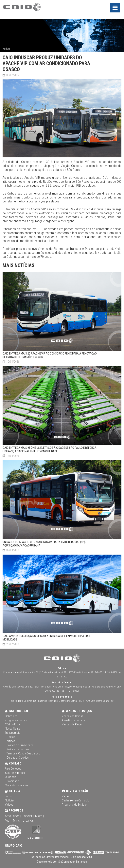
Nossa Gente (13, 729)
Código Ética (12, 724)
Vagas (66, 796)
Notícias (10, 800)
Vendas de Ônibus (73, 716)
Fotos (8, 796)
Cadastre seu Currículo (76, 800)
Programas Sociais (16, 720)
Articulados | (13, 816)
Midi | (8, 820)
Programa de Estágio (74, 805)
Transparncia (13, 733)
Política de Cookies (18, 749)
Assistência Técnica (74, 720)
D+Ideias (10, 737)
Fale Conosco (13, 769)
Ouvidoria (10, 777)
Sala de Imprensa (15, 773)
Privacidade (12, 781)
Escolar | (28, 816)
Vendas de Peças (72, 724)
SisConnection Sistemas (72, 862)
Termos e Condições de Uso (23, 753)
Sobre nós (11, 716)
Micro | (40, 816)
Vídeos (9, 805)
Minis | (17, 820)
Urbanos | (29, 820)
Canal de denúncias (17, 785)
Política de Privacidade (20, 745)
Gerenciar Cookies (18, 758)
